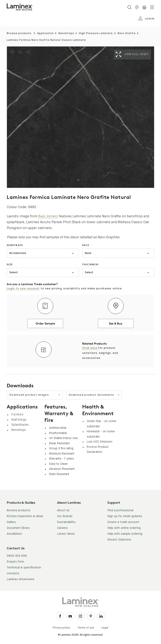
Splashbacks (20, 425)
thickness (90, 264)
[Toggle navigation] (152, 7)
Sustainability (66, 522)
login (146, 19)
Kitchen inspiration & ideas (25, 516)
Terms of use (86, 628)
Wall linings (19, 420)
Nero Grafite (127, 33)
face (86, 245)
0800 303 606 (17, 556)
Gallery (11, 522)
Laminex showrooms (21, 579)
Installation (14, 534)
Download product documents (94, 395)
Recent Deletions (119, 540)
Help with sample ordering (125, 534)
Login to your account (23, 289)
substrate (15, 245)
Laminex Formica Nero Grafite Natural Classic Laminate (46, 40)
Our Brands (65, 516)
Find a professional (120, 510)
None (88, 253)
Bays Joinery (48, 216)
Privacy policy (61, 628)
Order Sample (45, 323)
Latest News (66, 534)
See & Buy (116, 323)
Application (45, 33)
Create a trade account (123, 522)
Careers (62, 528)
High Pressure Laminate (96, 33)
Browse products (19, 33)
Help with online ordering (124, 528)
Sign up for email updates (125, 516)
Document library (18, 528)
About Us (63, 510)
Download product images (35, 395)
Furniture (17, 414)
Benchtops (66, 33)
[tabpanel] (80, 117)
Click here (90, 348)
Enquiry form (15, 562)
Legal (105, 628)
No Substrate (18, 253)
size (10, 264)
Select (14, 272)
